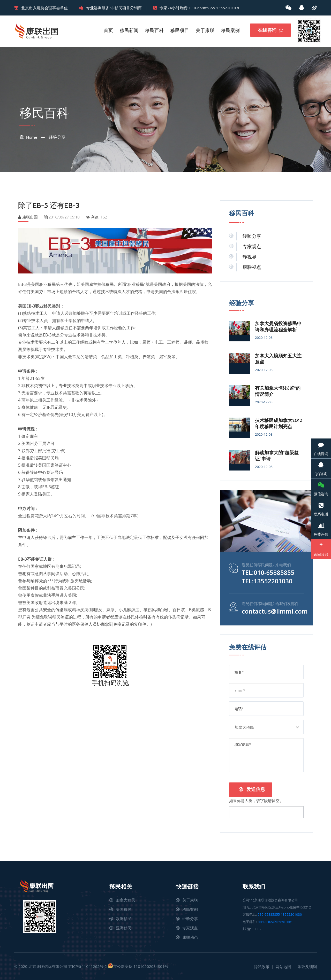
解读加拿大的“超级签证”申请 (277, 456)
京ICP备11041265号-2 (88, 966)
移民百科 (154, 30)
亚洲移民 (124, 927)
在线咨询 (270, 30)
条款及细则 (307, 966)
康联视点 (252, 267)
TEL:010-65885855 (268, 573)
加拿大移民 (126, 899)
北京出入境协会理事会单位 (44, 8)
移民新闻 (129, 30)
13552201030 (228, 8)
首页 (108, 30)
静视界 (250, 257)
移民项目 (180, 30)
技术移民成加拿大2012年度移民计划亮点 (279, 424)
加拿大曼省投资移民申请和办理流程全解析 (278, 327)
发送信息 (252, 789)
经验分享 (57, 137)
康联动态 (190, 937)
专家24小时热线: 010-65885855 (187, 8)
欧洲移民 (124, 918)
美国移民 (124, 909)
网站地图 (283, 966)
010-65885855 (269, 914)
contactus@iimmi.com (275, 611)
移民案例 (230, 30)
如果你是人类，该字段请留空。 (256, 800)
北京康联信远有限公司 (48, 966)
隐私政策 (262, 966)
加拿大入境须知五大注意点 (278, 359)
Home (32, 137)
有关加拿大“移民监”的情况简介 (278, 391)
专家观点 (252, 247)
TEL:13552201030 (267, 581)
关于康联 (205, 30)
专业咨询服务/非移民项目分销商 (114, 8)
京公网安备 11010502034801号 (138, 965)
